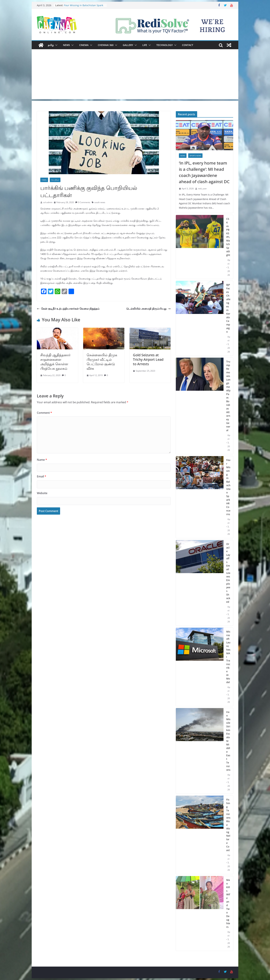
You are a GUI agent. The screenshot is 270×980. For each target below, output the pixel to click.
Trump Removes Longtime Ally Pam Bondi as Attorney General (228, 396)
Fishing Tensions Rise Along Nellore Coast (228, 825)
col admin (48, 202)
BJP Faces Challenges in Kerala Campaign (228, 308)
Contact (188, 45)
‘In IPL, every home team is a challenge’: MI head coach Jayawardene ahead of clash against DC (204, 172)
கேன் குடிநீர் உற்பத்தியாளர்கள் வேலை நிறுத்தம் (68, 309)
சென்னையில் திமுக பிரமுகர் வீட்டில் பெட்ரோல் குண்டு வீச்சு (102, 362)
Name (42, 460)
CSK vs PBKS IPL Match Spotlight (228, 237)
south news (100, 202)
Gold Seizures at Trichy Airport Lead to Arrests (148, 359)
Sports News (195, 156)
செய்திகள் (55, 180)
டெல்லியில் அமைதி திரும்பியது (148, 309)
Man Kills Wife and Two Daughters (228, 903)
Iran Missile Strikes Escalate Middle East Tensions (228, 741)
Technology (165, 45)
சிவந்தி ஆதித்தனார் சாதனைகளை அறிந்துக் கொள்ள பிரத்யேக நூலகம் (55, 362)
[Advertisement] (135, 75)
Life (145, 45)
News (66, 45)
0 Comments (83, 202)
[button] (56, 45)
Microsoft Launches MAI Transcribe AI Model (228, 657)
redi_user (202, 189)
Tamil (44, 180)
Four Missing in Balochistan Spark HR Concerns (228, 487)
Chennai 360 (106, 45)
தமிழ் (51, 45)
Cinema (84, 45)
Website (42, 493)
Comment (44, 413)
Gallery (128, 45)
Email (41, 476)
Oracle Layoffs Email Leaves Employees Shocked (228, 573)
